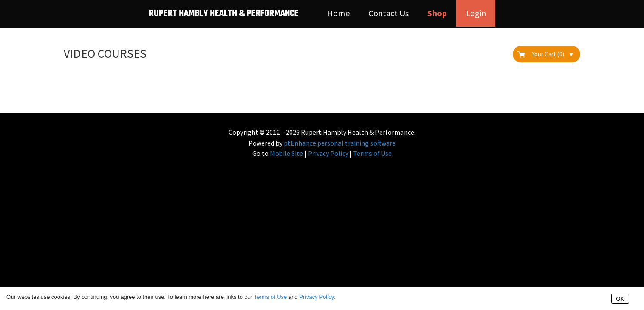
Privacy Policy (328, 153)
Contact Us (389, 13)
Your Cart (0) (552, 54)
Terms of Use (372, 153)
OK (620, 299)
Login (476, 13)
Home (338, 13)
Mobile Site (286, 153)
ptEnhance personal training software (340, 143)
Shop (437, 13)
